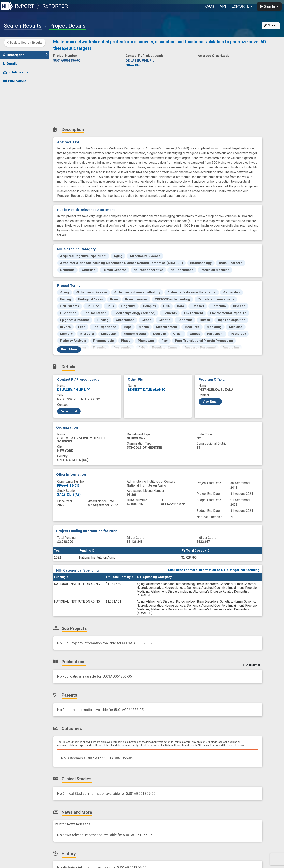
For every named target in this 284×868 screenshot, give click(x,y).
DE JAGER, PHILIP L (74, 390)
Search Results (23, 26)
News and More (17, 114)
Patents (11, 88)
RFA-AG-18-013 (68, 485)
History (11, 123)
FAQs (209, 6)
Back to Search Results (25, 43)
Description (25, 53)
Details (10, 62)
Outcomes (13, 96)
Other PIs (133, 65)
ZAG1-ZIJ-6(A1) (69, 495)
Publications (15, 79)
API (223, 6)
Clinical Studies (17, 105)
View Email (69, 411)
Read (69, 349)
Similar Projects (18, 131)
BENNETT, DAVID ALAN (147, 390)
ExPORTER (242, 6)
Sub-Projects (16, 70)
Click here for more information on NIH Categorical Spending (214, 570)
